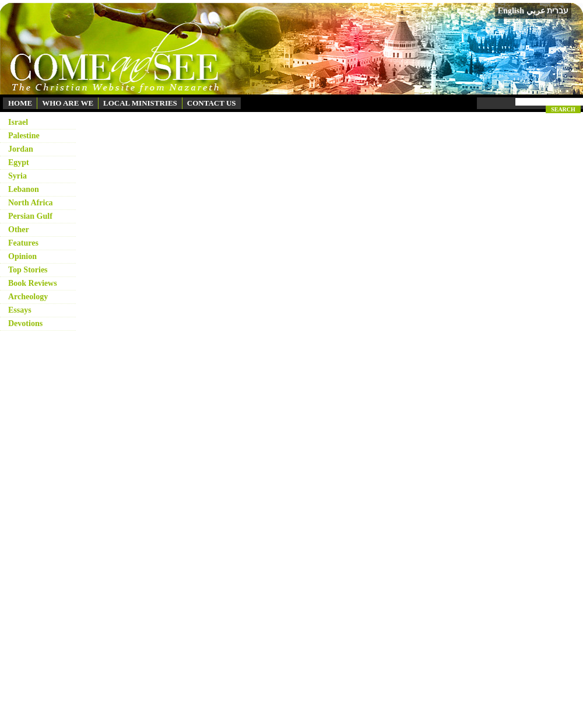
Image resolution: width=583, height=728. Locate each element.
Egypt (19, 162)
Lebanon (24, 189)
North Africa (31, 203)
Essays (20, 310)
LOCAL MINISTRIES (140, 103)
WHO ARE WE (68, 103)
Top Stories (28, 270)
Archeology (28, 297)
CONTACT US (212, 103)
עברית (558, 10)
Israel (18, 122)
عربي (536, 11)
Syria (17, 176)
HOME (20, 103)
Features (23, 243)
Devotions (25, 323)
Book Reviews (33, 283)
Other (19, 230)
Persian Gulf (30, 216)
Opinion (22, 256)
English (511, 11)
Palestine (24, 136)
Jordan (21, 149)
